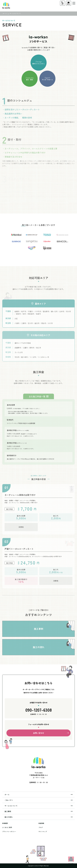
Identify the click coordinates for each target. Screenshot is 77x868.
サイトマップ (43, 831)
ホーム (7, 795)
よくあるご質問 (7, 827)
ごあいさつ (9, 800)
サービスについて (11, 806)
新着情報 (41, 823)
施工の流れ (9, 817)
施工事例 (8, 811)
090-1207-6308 (38, 711)
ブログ (41, 827)
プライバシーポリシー (9, 831)
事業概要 (5, 823)
